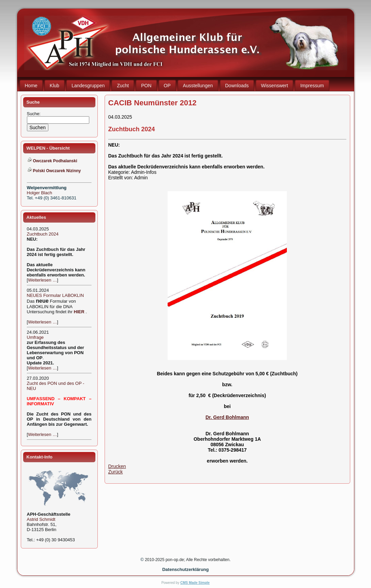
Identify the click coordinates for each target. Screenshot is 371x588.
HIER (79, 312)
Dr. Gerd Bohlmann (227, 417)
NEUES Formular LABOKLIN (56, 295)
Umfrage (35, 337)
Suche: (34, 114)
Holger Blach (40, 193)
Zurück (116, 472)
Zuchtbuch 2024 (43, 234)
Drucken (117, 466)
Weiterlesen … (42, 280)
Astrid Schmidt (41, 519)
